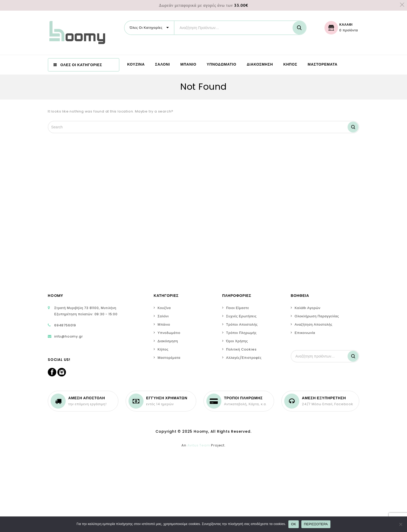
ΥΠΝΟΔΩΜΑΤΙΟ (221, 64)
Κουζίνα (164, 308)
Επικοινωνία (305, 333)
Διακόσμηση (168, 341)
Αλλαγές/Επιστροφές (244, 358)
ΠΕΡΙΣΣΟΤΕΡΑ (316, 524)
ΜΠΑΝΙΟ (188, 64)
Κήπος (163, 349)
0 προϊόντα (349, 30)
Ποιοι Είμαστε (238, 308)
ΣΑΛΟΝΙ (163, 64)
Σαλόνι (163, 316)
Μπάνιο (164, 324)
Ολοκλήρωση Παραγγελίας (317, 316)
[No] (401, 524)
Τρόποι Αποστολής (242, 324)
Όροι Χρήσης (237, 341)
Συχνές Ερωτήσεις (241, 316)
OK (293, 524)
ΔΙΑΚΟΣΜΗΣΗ (260, 64)
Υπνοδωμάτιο (169, 333)
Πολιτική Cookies (241, 349)
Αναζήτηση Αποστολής (314, 324)
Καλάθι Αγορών (308, 308)
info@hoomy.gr (69, 336)
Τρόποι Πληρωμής (241, 333)
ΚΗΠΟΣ (290, 64)
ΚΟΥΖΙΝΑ (136, 64)
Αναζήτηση (353, 356)
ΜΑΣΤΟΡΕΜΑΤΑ (323, 64)
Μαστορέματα (169, 358)
